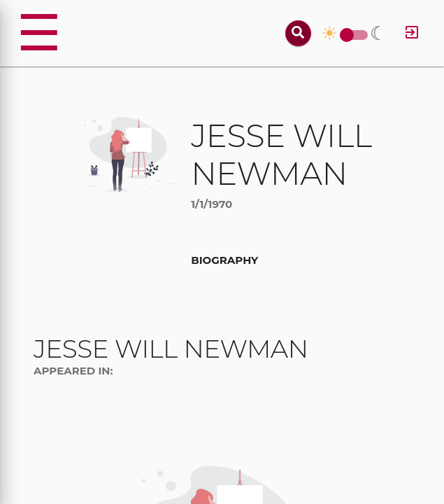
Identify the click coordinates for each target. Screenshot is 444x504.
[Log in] (412, 33)
